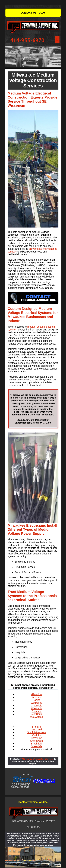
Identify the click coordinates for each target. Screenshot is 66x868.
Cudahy (36, 735)
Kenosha (37, 697)
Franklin (37, 727)
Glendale (36, 711)
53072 (52, 821)
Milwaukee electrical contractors (38, 759)
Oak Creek (37, 730)
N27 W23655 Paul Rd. (23, 821)
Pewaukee (40, 821)
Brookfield (36, 744)
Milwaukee (36, 694)
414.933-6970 (34, 827)
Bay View (36, 738)
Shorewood (37, 741)
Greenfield (37, 706)
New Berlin (37, 714)
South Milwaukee (37, 732)
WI (47, 821)
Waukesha (37, 703)
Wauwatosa (37, 717)
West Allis (36, 708)
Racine (37, 700)
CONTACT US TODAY (33, 13)
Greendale (37, 746)
